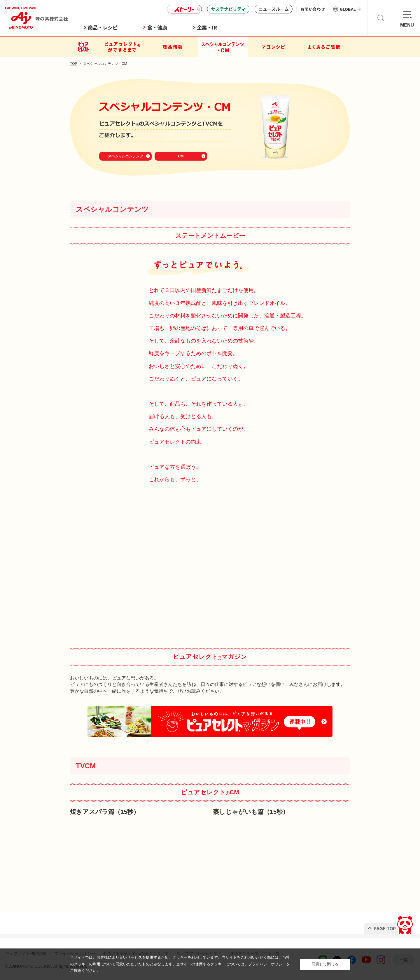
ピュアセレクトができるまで (123, 47)
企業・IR (212, 27)
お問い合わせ (313, 9)
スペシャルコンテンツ (125, 156)
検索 (381, 18)
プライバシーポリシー (267, 964)
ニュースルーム (274, 9)
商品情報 (173, 47)
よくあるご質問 (323, 47)
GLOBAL (350, 9)
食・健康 (163, 27)
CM (181, 156)
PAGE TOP (389, 923)
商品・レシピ (108, 27)
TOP (74, 64)
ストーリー (183, 9)
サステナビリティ (228, 9)
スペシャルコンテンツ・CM (223, 47)
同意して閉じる (325, 964)
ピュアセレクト (84, 47)
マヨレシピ (273, 47)
